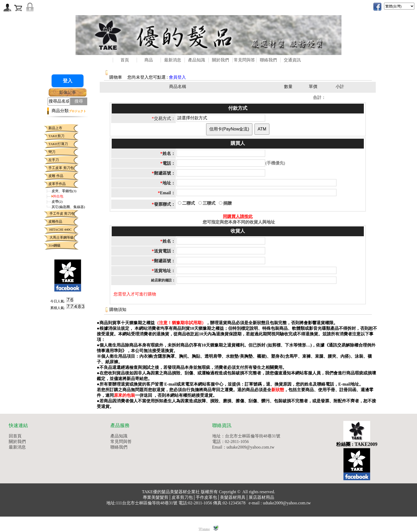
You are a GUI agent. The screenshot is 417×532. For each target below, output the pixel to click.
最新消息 (173, 60)
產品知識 (197, 60)
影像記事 (68, 92)
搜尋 (79, 101)
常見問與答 (244, 60)
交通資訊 (292, 60)
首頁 (125, 60)
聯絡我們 (268, 60)
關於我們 (220, 60)
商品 (149, 60)
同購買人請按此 (238, 216)
